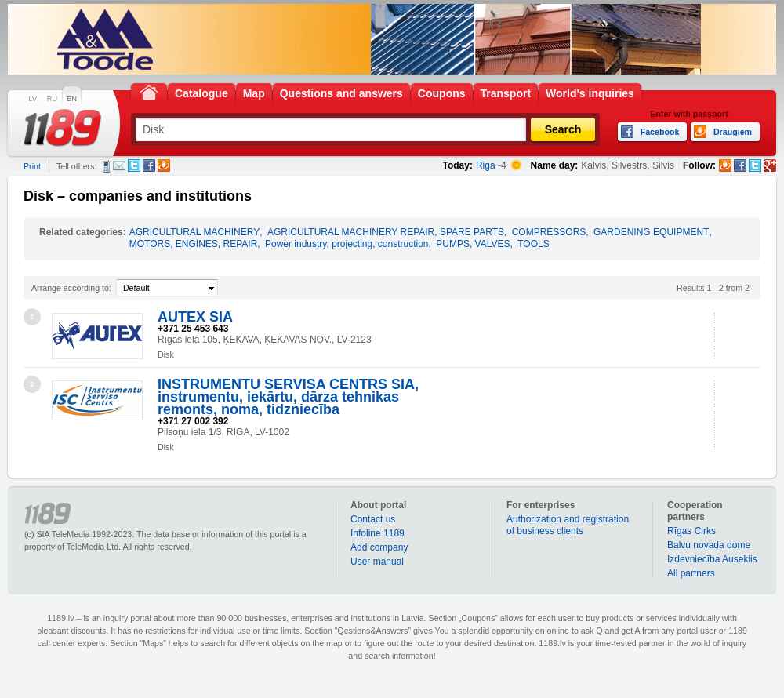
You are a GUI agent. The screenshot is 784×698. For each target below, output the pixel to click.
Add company (379, 547)
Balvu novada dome (709, 545)
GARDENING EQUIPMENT (651, 232)
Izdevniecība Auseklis (712, 559)
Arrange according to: (71, 288)
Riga (486, 165)
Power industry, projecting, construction (347, 244)
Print (32, 166)
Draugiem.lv (164, 165)
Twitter (134, 165)
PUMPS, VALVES (473, 244)
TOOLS (533, 244)
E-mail (119, 165)
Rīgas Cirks (691, 531)
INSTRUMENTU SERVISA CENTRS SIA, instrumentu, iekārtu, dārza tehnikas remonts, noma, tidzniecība (288, 397)
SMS (106, 166)
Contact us (373, 519)
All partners (691, 573)
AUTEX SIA (195, 317)
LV (33, 99)
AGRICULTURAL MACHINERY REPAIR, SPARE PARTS (386, 232)
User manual (377, 562)
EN (72, 99)
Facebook (149, 165)
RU (52, 99)
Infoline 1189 (377, 533)
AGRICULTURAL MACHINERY (194, 232)
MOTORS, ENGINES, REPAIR (194, 244)
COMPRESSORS (549, 232)
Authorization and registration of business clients (568, 525)
